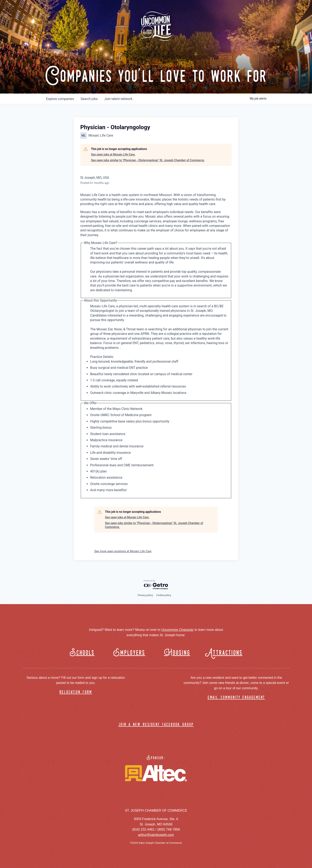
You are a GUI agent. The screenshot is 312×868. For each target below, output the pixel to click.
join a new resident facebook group (156, 725)
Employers (129, 653)
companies (60, 99)
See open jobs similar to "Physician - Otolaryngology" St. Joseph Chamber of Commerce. (148, 160)
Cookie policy (164, 595)
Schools (82, 653)
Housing (177, 653)
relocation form (76, 692)
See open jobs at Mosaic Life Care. (113, 154)
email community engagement (236, 698)
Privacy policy (145, 595)
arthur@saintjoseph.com (156, 835)
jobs (89, 99)
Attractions (226, 653)
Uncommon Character (178, 630)
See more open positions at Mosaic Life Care (123, 551)
